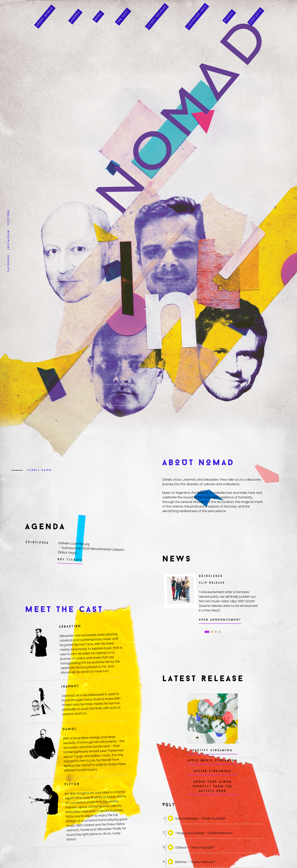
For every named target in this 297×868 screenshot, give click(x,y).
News (98, 12)
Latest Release (157, 12)
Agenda (75, 12)
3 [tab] (216, 632)
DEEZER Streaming (213, 771)
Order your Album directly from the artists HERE (213, 786)
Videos (229, 12)
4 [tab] (219, 632)
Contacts (256, 12)
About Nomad (45, 12)
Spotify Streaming (213, 750)
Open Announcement (220, 620)
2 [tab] (212, 632)
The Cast (123, 12)
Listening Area (197, 12)
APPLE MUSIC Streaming (213, 761)
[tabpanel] (211, 599)
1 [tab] (207, 632)
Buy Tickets (70, 560)
